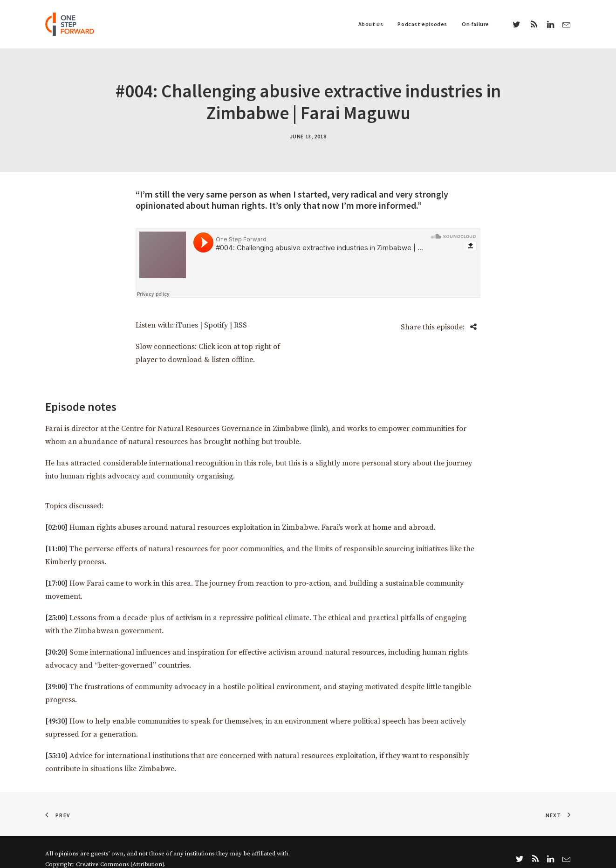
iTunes (187, 311)
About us (371, 24)
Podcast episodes (422, 24)
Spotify (216, 311)
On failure (476, 24)
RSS (240, 311)
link (319, 415)
